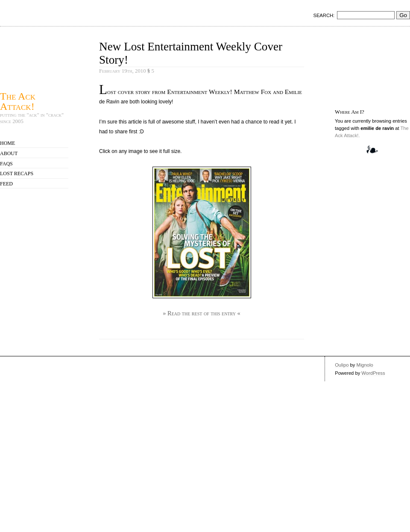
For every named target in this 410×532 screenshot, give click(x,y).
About (9, 153)
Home (7, 143)
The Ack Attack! (18, 101)
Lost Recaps (17, 173)
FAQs (6, 164)
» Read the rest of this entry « (201, 313)
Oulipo (342, 365)
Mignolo (365, 365)
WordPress (373, 373)
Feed (6, 184)
